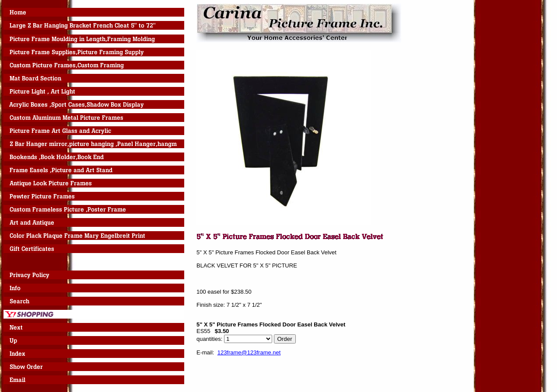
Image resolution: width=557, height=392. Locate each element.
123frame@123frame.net (249, 352)
